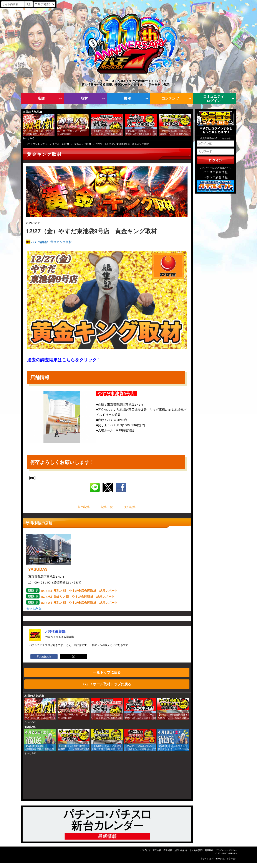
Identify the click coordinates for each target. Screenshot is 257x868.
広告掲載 (168, 850)
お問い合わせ (181, 850)
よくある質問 (196, 850)
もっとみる (29, 138)
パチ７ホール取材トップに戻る (107, 684)
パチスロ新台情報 (216, 172)
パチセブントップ (35, 144)
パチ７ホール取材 (60, 144)
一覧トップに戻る (107, 672)
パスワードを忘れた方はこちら (216, 168)
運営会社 (157, 850)
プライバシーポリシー (226, 850)
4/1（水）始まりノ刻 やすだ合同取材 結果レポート (78, 597)
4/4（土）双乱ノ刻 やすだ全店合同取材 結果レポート (79, 591)
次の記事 (130, 507)
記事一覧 (107, 507)
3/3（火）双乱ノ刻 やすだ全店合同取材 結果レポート (79, 603)
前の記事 (84, 507)
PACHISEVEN (230, 854)
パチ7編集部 (40, 242)
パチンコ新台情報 (216, 177)
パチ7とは (145, 850)
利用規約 (209, 850)
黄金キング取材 (83, 144)
